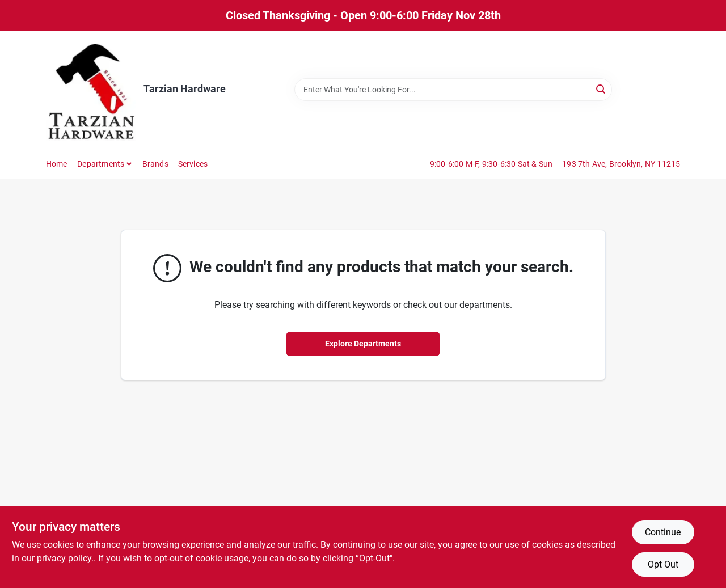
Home (57, 164)
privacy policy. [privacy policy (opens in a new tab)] (65, 558)
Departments (101, 164)
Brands (155, 164)
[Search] (602, 89)
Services (193, 164)
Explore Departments (363, 344)
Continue (663, 532)
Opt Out (663, 564)
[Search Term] (453, 90)
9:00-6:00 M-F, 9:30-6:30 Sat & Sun (491, 164)
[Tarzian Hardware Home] (91, 90)
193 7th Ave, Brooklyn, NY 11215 (621, 164)
